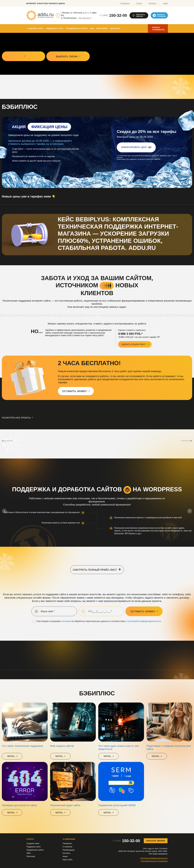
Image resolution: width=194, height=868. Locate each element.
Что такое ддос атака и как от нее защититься (119, 747)
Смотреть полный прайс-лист (97, 569)
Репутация (31, 856)
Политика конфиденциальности (154, 858)
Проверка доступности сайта (19, 805)
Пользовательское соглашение (154, 861)
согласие (66, 621)
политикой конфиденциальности (144, 621)
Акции (165, 3)
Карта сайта (68, 860)
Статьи (139, 3)
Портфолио (102, 28)
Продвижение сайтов (77, 28)
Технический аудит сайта (65, 805)
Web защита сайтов (62, 746)
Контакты (152, 3)
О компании (125, 3)
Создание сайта (36, 28)
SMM (92, 28)
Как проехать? (85, 18)
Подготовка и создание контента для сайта (169, 747)
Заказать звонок (156, 841)
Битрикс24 (115, 28)
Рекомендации (69, 850)
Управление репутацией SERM (117, 805)
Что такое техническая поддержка (22, 746)
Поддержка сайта (55, 28)
